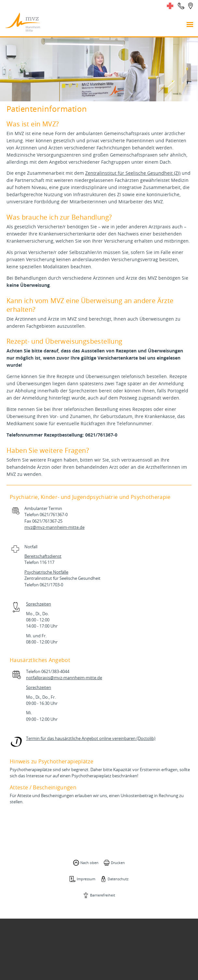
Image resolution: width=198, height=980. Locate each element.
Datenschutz (118, 879)
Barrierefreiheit (103, 895)
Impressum (86, 879)
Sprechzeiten (39, 604)
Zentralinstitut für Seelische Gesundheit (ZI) (133, 173)
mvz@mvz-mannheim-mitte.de (54, 527)
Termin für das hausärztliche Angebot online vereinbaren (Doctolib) (91, 738)
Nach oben (89, 863)
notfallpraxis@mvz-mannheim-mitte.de (64, 678)
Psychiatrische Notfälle (46, 572)
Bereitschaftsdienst (43, 556)
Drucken (118, 863)
